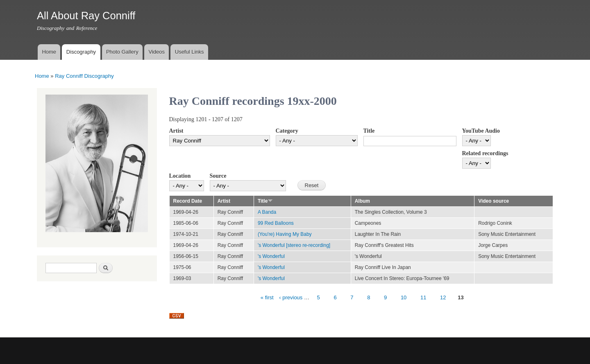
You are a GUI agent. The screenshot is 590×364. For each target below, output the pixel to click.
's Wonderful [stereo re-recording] (294, 245)
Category (287, 131)
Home (49, 52)
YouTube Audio (481, 131)
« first (267, 297)
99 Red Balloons (276, 223)
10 (404, 297)
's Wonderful (271, 256)
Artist (176, 131)
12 (443, 297)
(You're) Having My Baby (285, 234)
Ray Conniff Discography (84, 76)
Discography (81, 52)
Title (369, 131)
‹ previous (291, 297)
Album (362, 201)
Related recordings (485, 153)
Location (180, 176)
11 (423, 297)
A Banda (267, 212)
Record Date (188, 201)
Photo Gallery (122, 52)
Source (218, 176)
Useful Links (189, 52)
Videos (157, 52)
